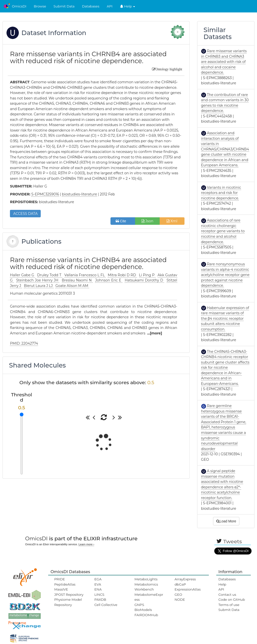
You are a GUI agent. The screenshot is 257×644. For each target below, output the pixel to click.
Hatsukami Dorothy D (144, 280)
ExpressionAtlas (188, 589)
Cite (123, 221)
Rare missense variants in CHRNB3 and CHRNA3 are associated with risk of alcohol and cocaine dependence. (224, 62)
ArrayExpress (185, 579)
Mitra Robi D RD (122, 275)
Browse (40, 6)
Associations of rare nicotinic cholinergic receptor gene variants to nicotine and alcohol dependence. (223, 231)
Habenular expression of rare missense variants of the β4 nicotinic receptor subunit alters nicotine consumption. (225, 319)
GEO (178, 595)
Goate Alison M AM (72, 286)
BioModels (143, 610)
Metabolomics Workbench (146, 587)
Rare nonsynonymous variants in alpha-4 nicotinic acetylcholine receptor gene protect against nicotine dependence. (225, 275)
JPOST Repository (69, 595)
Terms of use (229, 605)
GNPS (139, 605)
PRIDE (59, 579)
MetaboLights (146, 579)
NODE (180, 599)
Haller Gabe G (22, 275)
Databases (91, 6)
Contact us (227, 595)
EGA (98, 579)
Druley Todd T (50, 275)
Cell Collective (106, 605)
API (110, 6)
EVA (98, 584)
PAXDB (100, 599)
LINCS (99, 595)
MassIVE (61, 589)
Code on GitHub (232, 599)
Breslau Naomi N (77, 280)
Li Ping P (147, 275)
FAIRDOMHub (146, 615)
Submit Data (64, 6)
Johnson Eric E (109, 280)
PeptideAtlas (65, 584)
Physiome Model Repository (68, 602)
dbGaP (180, 584)
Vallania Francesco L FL (85, 275)
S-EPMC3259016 (45, 194)
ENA (98, 589)
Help (128, 6)
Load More (226, 521)
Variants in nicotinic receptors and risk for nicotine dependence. (221, 193)
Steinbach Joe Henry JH (38, 280)
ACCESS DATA (25, 214)
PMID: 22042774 (24, 343)
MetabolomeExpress (149, 597)
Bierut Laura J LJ (39, 286)
